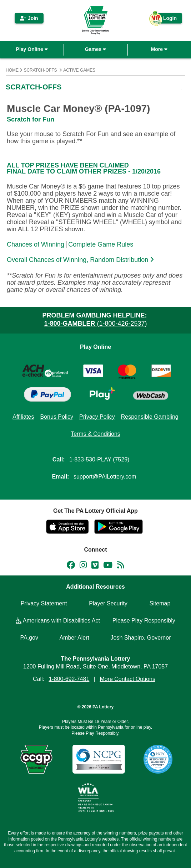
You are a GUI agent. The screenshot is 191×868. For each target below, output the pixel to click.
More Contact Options (127, 679)
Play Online (32, 49)
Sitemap (160, 603)
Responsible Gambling (150, 417)
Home (12, 70)
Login (166, 19)
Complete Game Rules (101, 244)
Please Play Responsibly (144, 621)
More (159, 49)
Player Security (108, 603)
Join (29, 18)
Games (96, 49)
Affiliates (23, 417)
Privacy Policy (97, 417)
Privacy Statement (44, 603)
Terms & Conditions (95, 434)
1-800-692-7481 (69, 679)
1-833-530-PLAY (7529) (99, 459)
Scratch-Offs (40, 70)
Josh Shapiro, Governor (141, 638)
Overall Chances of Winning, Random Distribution (81, 260)
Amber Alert (74, 638)
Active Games (79, 70)
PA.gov (29, 638)
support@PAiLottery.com (105, 477)
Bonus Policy (57, 417)
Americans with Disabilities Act (58, 621)
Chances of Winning (36, 244)
